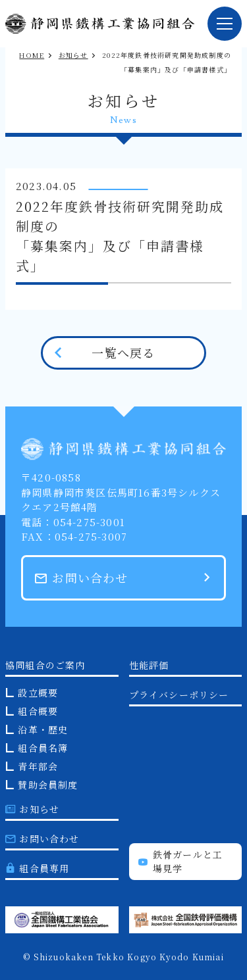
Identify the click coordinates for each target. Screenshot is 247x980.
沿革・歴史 (43, 729)
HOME (32, 55)
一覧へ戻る (123, 353)
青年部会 (38, 766)
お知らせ (73, 55)
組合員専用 (37, 868)
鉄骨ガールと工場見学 (181, 861)
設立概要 (38, 693)
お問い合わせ (82, 577)
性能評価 (149, 665)
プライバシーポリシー (179, 695)
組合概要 (38, 711)
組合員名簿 (43, 748)
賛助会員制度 (48, 785)
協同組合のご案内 (45, 665)
